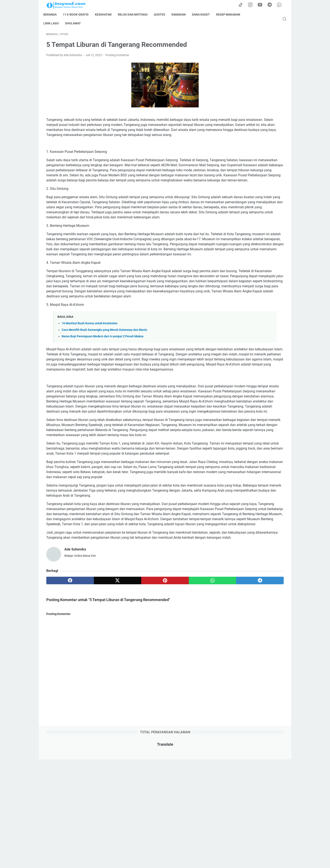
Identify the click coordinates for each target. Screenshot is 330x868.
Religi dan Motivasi (136, 15)
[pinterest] (126, 720)
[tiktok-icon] (243, 5)
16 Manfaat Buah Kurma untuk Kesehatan (90, 392)
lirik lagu (54, 23)
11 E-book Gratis (79, 15)
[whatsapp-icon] (281, 5)
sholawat (76, 23)
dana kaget (204, 15)
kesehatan (106, 15)
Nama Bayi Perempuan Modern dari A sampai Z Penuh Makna (103, 405)
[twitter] (94, 720)
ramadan (182, 15)
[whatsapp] (158, 720)
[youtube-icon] (262, 5)
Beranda (53, 15)
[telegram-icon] (271, 5)
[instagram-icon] (252, 5)
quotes (162, 15)
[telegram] (190, 720)
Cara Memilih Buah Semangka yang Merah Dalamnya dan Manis (104, 398)
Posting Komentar (117, 58)
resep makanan (231, 15)
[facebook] (62, 720)
